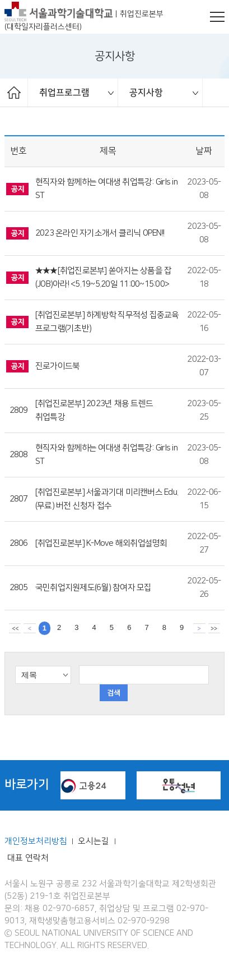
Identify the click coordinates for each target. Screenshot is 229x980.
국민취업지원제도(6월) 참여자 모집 (94, 588)
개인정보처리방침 (36, 841)
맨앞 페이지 (15, 628)
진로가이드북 (58, 366)
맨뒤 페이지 (214, 628)
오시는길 (95, 841)
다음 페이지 (199, 628)
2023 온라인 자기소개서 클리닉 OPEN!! (100, 233)
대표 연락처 (28, 858)
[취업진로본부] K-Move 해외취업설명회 (101, 544)
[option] (73, 93)
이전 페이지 (29, 628)
